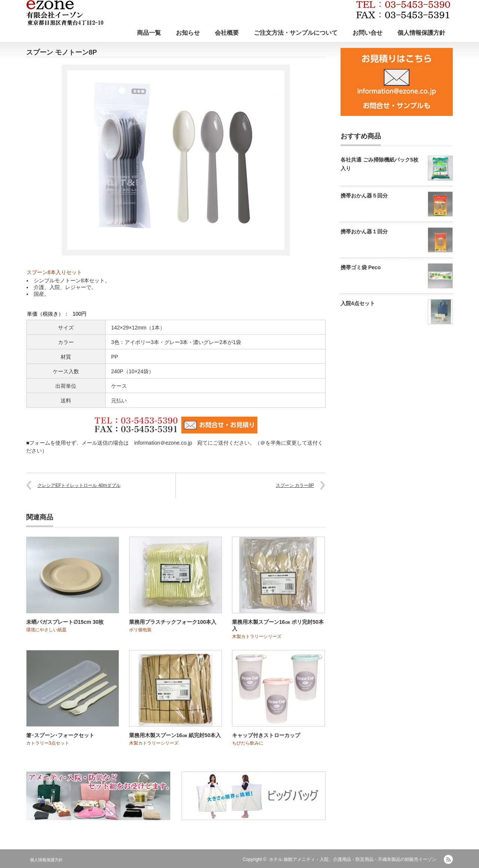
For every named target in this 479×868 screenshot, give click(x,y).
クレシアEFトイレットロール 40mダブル (79, 485)
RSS (448, 859)
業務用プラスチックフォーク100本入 (173, 622)
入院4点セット (358, 303)
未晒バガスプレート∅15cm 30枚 (65, 622)
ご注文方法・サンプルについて (296, 33)
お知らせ (188, 33)
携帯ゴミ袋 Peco (361, 267)
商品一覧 (149, 33)
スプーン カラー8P (295, 485)
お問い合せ (367, 33)
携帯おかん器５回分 (364, 196)
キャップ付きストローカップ (266, 735)
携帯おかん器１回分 (364, 231)
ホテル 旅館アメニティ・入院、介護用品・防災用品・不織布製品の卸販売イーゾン (353, 859)
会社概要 (227, 33)
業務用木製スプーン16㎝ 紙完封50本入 (175, 735)
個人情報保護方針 (421, 33)
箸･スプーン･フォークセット (60, 735)
